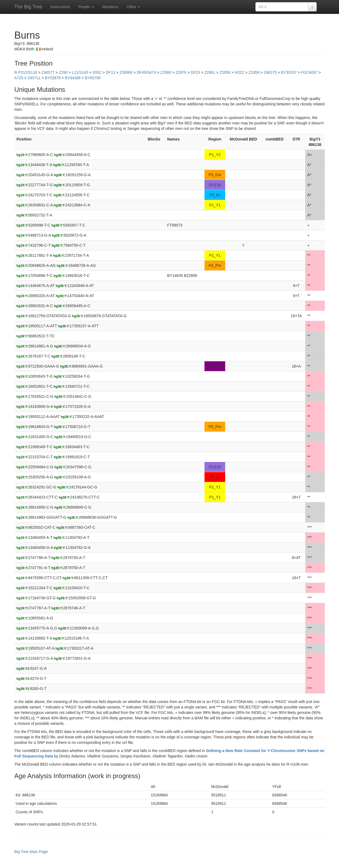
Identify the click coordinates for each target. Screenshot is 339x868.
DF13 (110, 72)
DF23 (195, 72)
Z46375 (270, 72)
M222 (239, 72)
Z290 (63, 72)
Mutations (110, 7)
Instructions (60, 7)
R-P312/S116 (26, 72)
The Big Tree (28, 7)
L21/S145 (80, 72)
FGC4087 (309, 72)
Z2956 (225, 72)
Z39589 (126, 72)
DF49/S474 (146, 72)
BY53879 (53, 78)
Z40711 (34, 78)
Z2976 (181, 72)
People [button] (86, 7)
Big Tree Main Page (31, 852)
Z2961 (210, 72)
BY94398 (73, 78)
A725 (19, 78)
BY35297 (289, 72)
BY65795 (93, 78)
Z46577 (48, 72)
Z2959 (254, 72)
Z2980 (166, 72)
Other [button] (133, 7)
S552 (97, 72)
